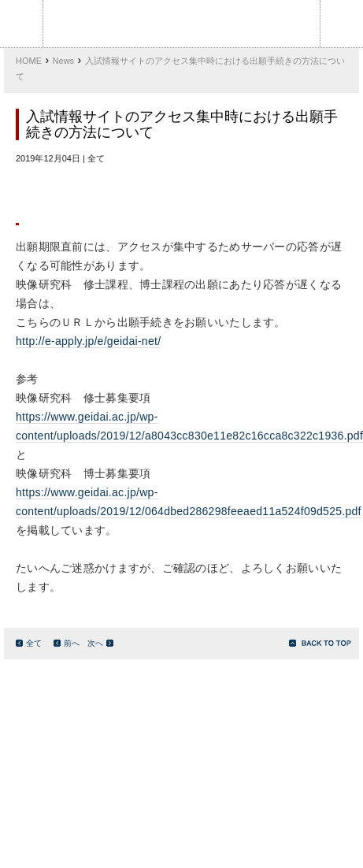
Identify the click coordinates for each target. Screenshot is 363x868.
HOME (29, 61)
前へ (67, 643)
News (64, 61)
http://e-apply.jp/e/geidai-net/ (88, 341)
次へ (100, 643)
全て (29, 643)
